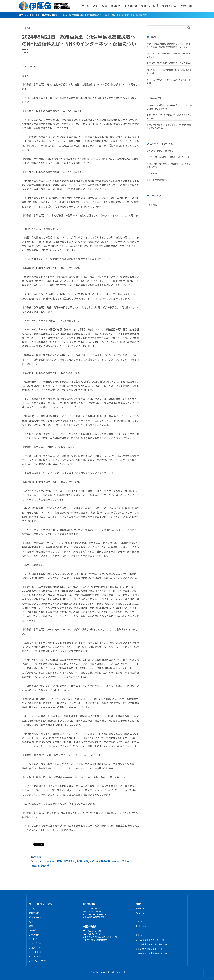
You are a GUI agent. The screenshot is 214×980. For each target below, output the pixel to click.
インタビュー (35, 943)
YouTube (140, 913)
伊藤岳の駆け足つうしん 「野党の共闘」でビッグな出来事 (169, 165)
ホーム (85, 6)
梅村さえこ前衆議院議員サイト (152, 953)
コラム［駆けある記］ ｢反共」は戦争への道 (169, 157)
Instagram (141, 926)
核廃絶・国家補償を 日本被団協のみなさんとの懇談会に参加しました (169, 107)
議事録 (38, 857)
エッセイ (33, 939)
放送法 (115, 861)
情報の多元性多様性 (100, 861)
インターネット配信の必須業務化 (58, 861)
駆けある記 (152, 173)
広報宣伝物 (34, 913)
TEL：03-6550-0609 (92, 909)
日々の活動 (131, 6)
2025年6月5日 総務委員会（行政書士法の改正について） (168, 55)
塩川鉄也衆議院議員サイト (150, 949)
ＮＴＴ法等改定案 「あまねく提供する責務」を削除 (169, 81)
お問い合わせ (187, 6)
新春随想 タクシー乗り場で (160, 151)
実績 (105, 6)
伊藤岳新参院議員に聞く (158, 180)
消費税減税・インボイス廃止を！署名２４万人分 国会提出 (169, 117)
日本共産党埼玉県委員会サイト (152, 944)
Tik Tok (140, 922)
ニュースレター (36, 952)
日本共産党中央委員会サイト (151, 940)
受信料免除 (82, 861)
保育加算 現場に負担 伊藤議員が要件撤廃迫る (169, 63)
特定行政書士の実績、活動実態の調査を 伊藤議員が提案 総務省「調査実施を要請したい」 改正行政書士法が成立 (168, 45)
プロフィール (148, 6)
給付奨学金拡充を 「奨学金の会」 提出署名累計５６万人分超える (169, 126)
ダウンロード (35, 917)
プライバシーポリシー (39, 961)
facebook (141, 909)
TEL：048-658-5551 (92, 931)
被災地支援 (43, 865)
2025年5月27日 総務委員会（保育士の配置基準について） (169, 71)
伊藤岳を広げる (168, 6)
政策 (95, 6)
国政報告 (116, 6)
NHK (36, 861)
